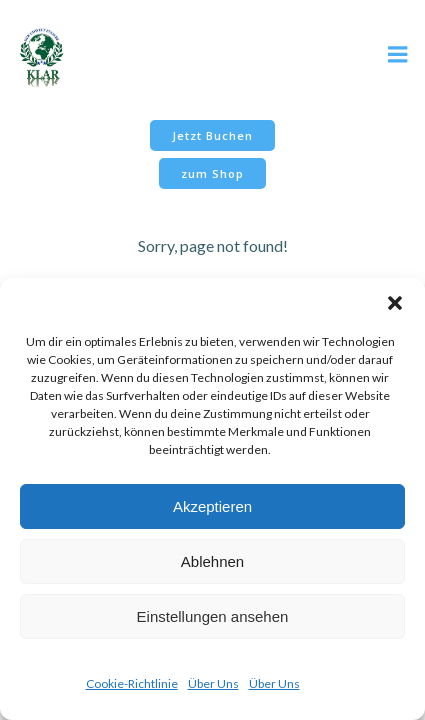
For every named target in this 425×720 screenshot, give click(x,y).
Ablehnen (212, 561)
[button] (395, 303)
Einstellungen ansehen (213, 616)
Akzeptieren (212, 506)
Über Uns (213, 683)
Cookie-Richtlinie (132, 683)
